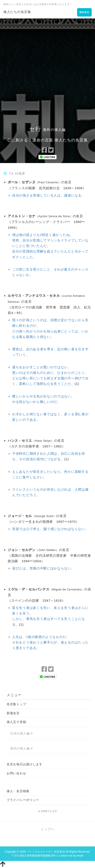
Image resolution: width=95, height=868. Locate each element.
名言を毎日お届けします (25, 764)
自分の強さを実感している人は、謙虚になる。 (49, 195)
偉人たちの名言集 (17, 12)
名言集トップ (16, 704)
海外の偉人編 (21, 748)
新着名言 (13, 713)
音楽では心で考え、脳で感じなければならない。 (50, 529)
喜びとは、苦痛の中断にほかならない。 (43, 568)
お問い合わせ (16, 773)
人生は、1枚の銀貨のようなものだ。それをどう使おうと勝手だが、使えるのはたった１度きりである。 (50, 642)
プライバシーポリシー (23, 800)
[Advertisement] (47, 68)
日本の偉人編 (21, 733)
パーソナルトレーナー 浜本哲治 (46, 852)
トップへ (48, 829)
